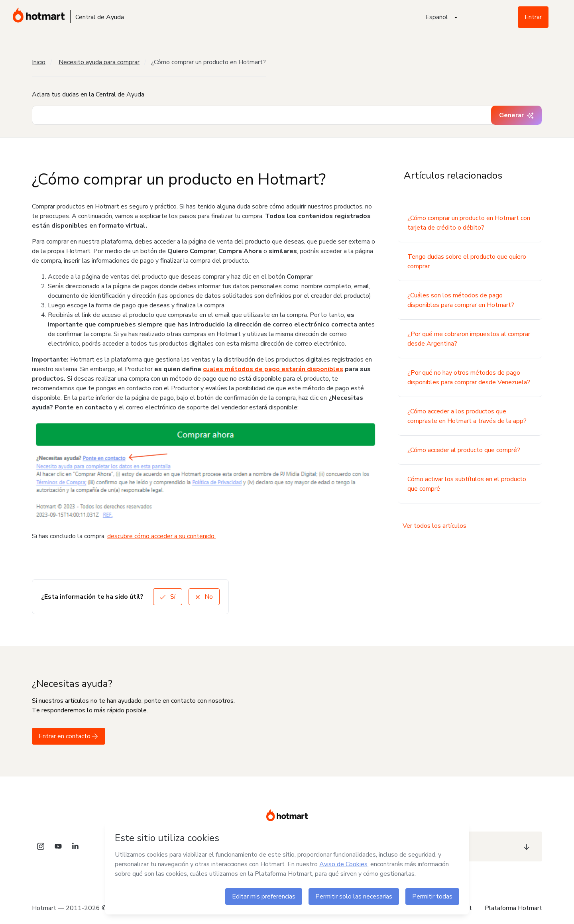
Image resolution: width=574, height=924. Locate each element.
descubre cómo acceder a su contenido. (161, 536)
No (204, 597)
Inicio (39, 62)
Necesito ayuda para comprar (99, 62)
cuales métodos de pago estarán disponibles (273, 369)
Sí (168, 597)
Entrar (533, 17)
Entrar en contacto (69, 736)
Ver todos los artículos (434, 526)
